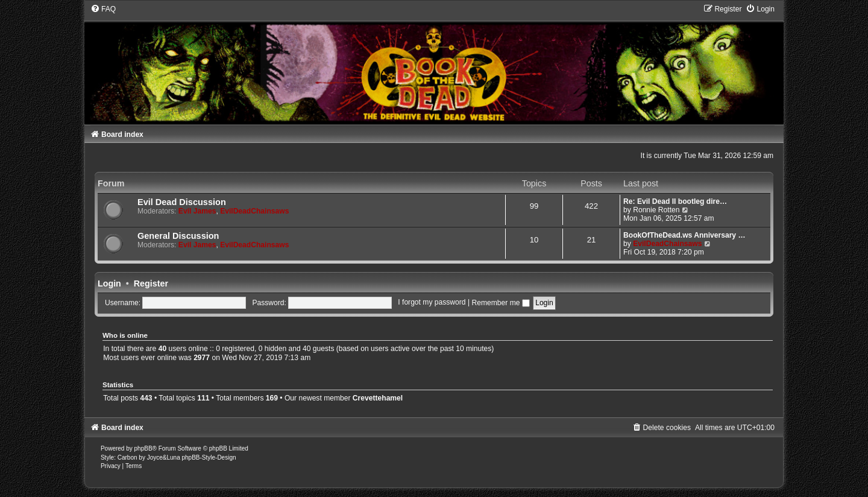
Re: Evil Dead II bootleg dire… (675, 201)
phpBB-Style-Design (209, 457)
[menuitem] (103, 9)
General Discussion (178, 236)
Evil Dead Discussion (182, 202)
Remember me (500, 303)
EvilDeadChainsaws (254, 211)
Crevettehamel (378, 398)
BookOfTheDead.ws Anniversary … (684, 235)
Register (151, 283)
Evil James (197, 211)
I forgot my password (432, 303)
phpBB (143, 448)
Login (109, 283)
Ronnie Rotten (656, 210)
